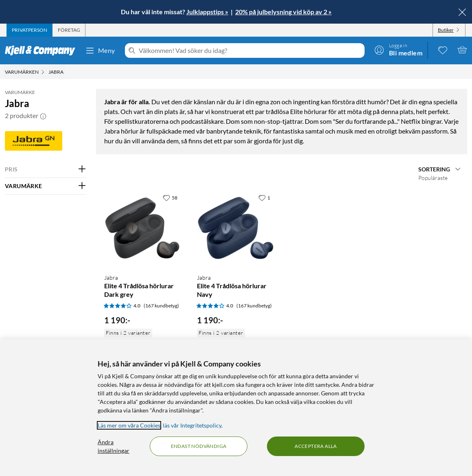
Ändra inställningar (114, 446)
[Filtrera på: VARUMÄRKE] (46, 186)
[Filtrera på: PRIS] (46, 169)
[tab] (29, 30)
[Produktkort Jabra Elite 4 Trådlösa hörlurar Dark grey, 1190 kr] (142, 228)
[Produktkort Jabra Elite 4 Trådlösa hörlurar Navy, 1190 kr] (235, 228)
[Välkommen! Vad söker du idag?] (250, 50)
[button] (43, 116)
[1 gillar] (264, 197)
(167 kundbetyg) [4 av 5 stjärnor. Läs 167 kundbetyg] (161, 306)
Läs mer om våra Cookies (129, 425)
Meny (100, 50)
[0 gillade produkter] (443, 50)
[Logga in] (398, 50)
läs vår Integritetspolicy (192, 425)
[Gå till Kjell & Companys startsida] (43, 50)
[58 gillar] (170, 197)
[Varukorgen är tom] (462, 50)
